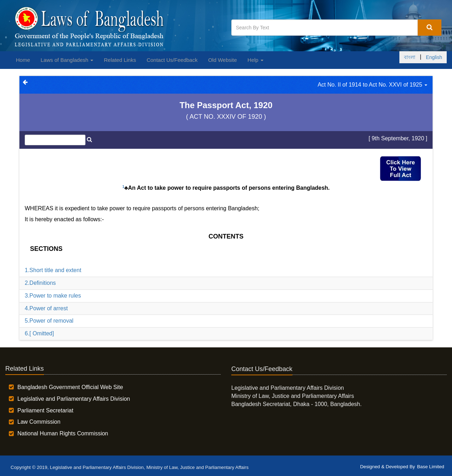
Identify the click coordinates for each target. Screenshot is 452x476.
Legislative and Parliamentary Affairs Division (74, 399)
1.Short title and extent (53, 270)
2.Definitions (40, 283)
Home (23, 60)
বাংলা (410, 57)
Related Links (120, 60)
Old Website (222, 60)
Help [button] (255, 60)
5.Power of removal (49, 321)
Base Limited (431, 467)
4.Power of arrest (46, 308)
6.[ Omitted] (39, 333)
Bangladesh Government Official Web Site (70, 387)
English (434, 57)
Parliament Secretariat (45, 410)
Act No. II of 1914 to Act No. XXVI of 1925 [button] (372, 85)
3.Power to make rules (53, 296)
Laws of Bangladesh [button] (67, 60)
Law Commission (39, 422)
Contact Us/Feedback (172, 60)
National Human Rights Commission (63, 433)
